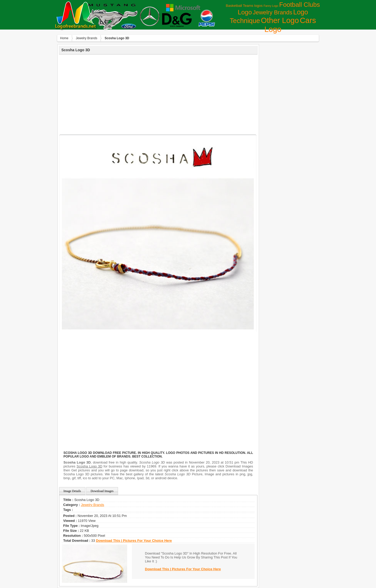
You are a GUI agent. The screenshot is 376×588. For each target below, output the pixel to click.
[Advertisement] (158, 94)
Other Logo (280, 20)
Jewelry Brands (272, 12)
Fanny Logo (271, 6)
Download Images (102, 491)
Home (64, 38)
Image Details (72, 491)
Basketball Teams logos (244, 6)
